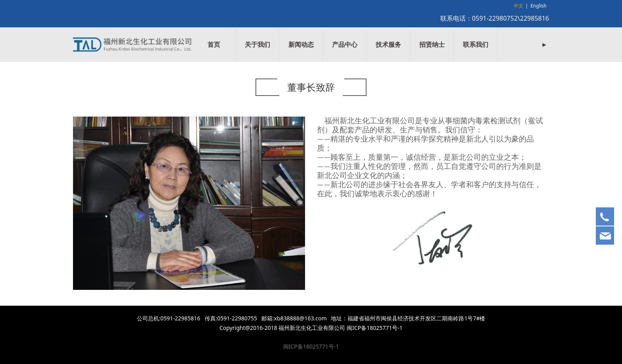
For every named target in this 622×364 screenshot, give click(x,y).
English (538, 6)
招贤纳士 (432, 44)
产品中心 (345, 44)
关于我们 (257, 44)
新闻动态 (301, 44)
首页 (214, 44)
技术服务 (388, 44)
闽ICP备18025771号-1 (311, 346)
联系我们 (476, 44)
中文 (518, 6)
